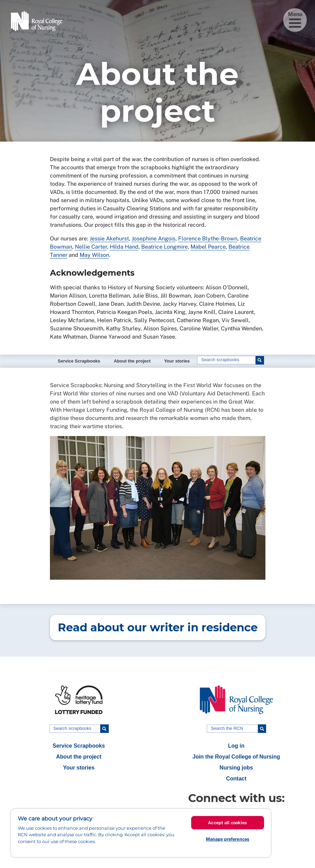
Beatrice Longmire (165, 247)
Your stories (177, 361)
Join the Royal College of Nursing (236, 757)
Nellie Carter (91, 247)
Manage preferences (228, 839)
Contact (236, 779)
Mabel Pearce (208, 247)
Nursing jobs (236, 768)
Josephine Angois (154, 239)
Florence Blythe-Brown (208, 239)
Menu (295, 19)
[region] (141, 833)
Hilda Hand (124, 247)
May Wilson (94, 255)
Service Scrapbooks (79, 361)
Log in (236, 746)
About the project (132, 361)
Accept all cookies (227, 823)
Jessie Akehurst (109, 239)
